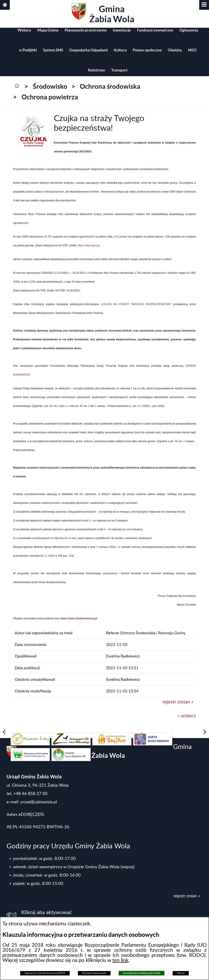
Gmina (103, 14)
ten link (120, 960)
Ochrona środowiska (110, 86)
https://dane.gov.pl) (89, 245)
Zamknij (181, 973)
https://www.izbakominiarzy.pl (79, 618)
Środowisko (50, 86)
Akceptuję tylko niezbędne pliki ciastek (142, 973)
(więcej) (128, 867)
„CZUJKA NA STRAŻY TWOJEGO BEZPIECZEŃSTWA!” (136, 304)
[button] (204, 5)
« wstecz (187, 716)
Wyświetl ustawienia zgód (94, 973)
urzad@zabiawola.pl (39, 802)
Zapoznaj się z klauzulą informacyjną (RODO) (45, 973)
